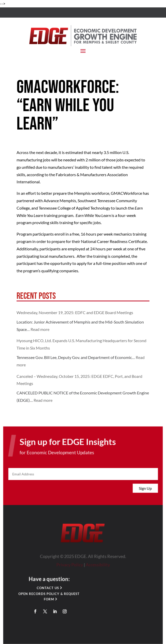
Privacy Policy (70, 565)
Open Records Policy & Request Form (49, 597)
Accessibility (98, 565)
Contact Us (48, 588)
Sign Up (145, 490)
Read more (40, 329)
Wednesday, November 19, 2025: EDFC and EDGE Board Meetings (75, 312)
